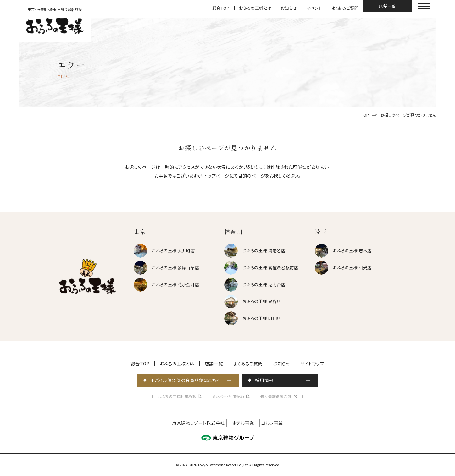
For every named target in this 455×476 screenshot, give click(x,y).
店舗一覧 (388, 6)
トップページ (217, 176)
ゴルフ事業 (272, 423)
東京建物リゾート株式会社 (198, 423)
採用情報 (264, 380)
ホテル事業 (243, 423)
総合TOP (221, 8)
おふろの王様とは (255, 8)
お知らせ (289, 8)
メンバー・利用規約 (228, 397)
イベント (314, 8)
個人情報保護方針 (276, 397)
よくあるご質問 (345, 8)
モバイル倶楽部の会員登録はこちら (185, 380)
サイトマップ (312, 364)
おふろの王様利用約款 (177, 397)
